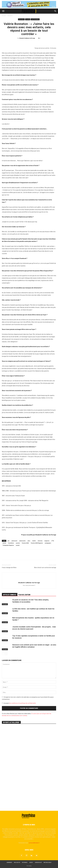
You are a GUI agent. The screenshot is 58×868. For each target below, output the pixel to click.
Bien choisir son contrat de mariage (45, 567)
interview (40, 541)
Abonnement (9, 863)
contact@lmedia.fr (34, 843)
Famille (28, 19)
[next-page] (6, 654)
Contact (31, 863)
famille (34, 541)
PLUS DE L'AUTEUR (24, 595)
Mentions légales (48, 863)
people (18, 545)
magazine (47, 541)
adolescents (22, 541)
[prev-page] (3, 654)
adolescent (14, 541)
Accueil (4, 16)
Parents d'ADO (25, 543)
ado (8, 541)
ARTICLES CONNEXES (10, 595)
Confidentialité (38, 863)
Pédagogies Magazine (8, 545)
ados (29, 541)
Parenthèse (11, 543)
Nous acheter (17, 863)
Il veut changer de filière (9, 567)
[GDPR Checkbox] (3, 703)
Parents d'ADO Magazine (37, 543)
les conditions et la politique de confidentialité (23, 703)
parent (4, 543)
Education (10, 16)
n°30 (53, 541)
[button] (3, 11)
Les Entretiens (35, 19)
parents (18, 543)
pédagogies (48, 543)
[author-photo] (29, 579)
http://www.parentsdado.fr (29, 585)
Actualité (5, 604)
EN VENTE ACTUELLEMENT (11, 722)
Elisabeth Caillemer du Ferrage (27, 38)
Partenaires (25, 863)
